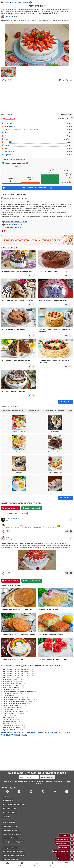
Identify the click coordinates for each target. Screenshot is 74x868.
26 (64, 80)
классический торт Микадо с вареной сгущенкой (54, 361)
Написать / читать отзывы (14, 225)
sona (8, 537)
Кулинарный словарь (10, 830)
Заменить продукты (8, 119)
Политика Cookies (9, 808)
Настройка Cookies (10, 812)
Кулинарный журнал (10, 838)
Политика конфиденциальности (14, 805)
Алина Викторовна (12, 518)
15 (6, 80)
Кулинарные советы (10, 826)
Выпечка (19, 444)
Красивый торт (55, 485)
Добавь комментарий (31, 508)
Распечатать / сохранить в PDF (16, 228)
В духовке (55, 424)
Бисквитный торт (19, 485)
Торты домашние (19, 424)
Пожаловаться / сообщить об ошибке (18, 231)
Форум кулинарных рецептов (13, 856)
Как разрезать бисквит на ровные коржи (18, 634)
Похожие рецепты (20, 20)
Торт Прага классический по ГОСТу (53, 272)
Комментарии (33, 20)
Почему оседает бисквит (49, 609)
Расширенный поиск (10, 848)
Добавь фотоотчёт (10, 508)
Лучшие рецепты (9, 822)
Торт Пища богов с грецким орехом (16, 360)
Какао (7, 145)
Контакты (6, 816)
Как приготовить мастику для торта (53, 659)
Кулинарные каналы (10, 859)
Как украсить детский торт (13, 659)
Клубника (8, 155)
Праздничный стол (55, 464)
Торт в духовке (34, 411)
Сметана (8, 130)
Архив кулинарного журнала (13, 842)
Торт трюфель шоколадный (13, 329)
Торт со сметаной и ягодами (54, 411)
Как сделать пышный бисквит (51, 634)
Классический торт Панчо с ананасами (18, 300)
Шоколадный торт (55, 444)
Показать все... (65, 498)
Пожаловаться (7, 20)
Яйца (6, 133)
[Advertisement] (37, 96)
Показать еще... (65, 402)
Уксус (7, 142)
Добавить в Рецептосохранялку (16, 221)
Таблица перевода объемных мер (13, 159)
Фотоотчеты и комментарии (13, 852)
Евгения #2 (7, 17)
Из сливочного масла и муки (13, 411)
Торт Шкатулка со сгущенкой (14, 391)
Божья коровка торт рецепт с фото (53, 300)
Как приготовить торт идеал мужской (17, 272)
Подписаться (47, 777)
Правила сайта (8, 801)
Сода (6, 139)
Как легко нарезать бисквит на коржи (17, 609)
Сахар (7, 123)
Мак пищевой (9, 152)
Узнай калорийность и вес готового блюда (28, 188)
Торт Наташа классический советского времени (54, 330)
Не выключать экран (64, 114)
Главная (6, 797)
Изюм (7, 148)
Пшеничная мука (10, 126)
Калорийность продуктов (60, 20)
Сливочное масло (11, 136)
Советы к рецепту (45, 20)
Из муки (19, 464)
